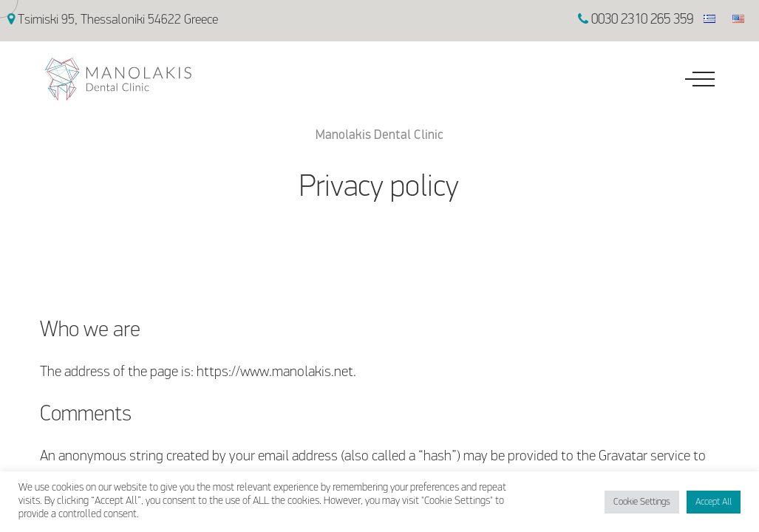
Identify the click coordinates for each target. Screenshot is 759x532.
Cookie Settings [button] (642, 502)
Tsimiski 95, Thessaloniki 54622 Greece (113, 20)
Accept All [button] (714, 502)
